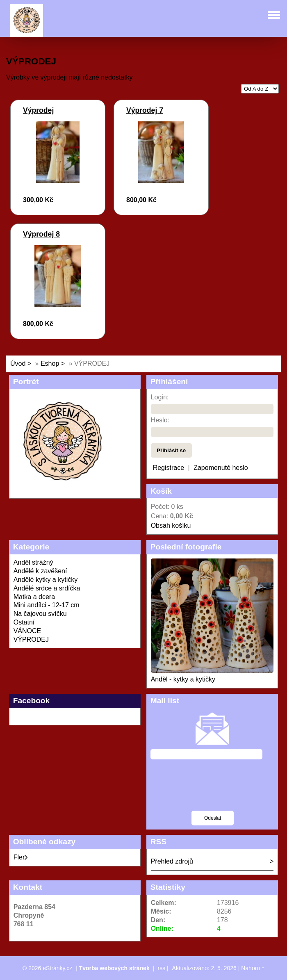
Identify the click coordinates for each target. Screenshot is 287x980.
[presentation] (213, 790)
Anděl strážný (33, 562)
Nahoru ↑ (253, 968)
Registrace (169, 468)
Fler (21, 857)
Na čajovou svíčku (40, 614)
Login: (160, 397)
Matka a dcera (34, 597)
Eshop (50, 364)
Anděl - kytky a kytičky (183, 679)
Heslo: (160, 420)
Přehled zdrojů (172, 861)
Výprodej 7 (145, 110)
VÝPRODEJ (31, 639)
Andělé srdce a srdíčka (47, 588)
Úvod (18, 364)
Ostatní (24, 622)
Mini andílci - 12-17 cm (47, 605)
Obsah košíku (171, 525)
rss (161, 968)
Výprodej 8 (41, 234)
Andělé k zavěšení (40, 571)
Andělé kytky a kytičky (46, 580)
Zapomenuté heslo (221, 468)
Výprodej (38, 110)
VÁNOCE (27, 631)
